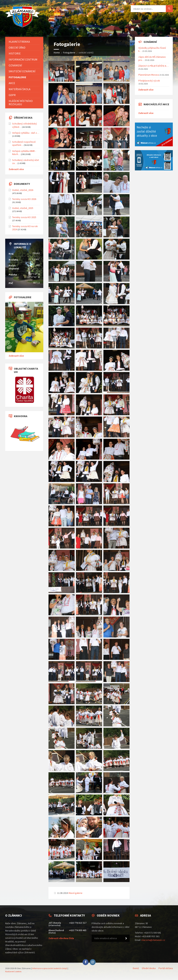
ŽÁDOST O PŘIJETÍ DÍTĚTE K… (153, 66)
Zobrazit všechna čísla (61, 938)
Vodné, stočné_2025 (23, 208)
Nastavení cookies (13, 971)
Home (57, 53)
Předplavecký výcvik (149, 81)
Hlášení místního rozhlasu (21, 103)
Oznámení (15, 65)
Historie (15, 53)
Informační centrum (23, 59)
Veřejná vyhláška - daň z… (26, 133)
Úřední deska (149, 968)
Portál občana (166, 968)
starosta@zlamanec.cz (153, 940)
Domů (136, 968)
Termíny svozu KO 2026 (24, 199)
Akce (12, 83)
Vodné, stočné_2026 (23, 190)
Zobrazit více (16, 169)
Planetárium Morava (149, 75)
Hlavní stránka (19, 42)
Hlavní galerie (75, 893)
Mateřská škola (20, 89)
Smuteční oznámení (22, 71)
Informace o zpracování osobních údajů (50, 968)
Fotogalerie (69, 53)
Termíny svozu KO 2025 (24, 217)
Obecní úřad (17, 48)
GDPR (12, 95)
